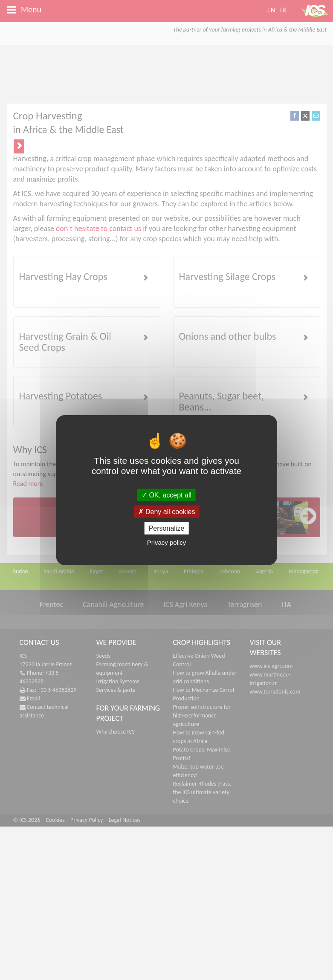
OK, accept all (166, 495)
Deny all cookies (167, 511)
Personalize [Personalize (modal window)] (167, 528)
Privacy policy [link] (167, 542)
